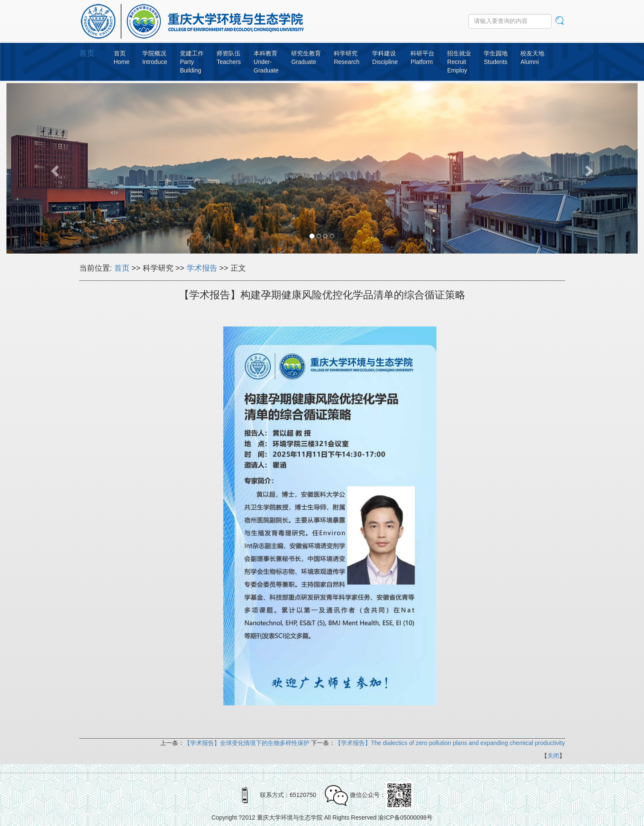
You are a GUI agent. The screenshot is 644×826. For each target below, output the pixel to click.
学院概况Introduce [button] (155, 58)
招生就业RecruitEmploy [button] (459, 62)
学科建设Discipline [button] (385, 58)
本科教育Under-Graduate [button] (266, 62)
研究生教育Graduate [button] (306, 58)
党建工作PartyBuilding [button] (192, 62)
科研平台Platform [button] (422, 58)
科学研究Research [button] (347, 58)
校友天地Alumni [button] (532, 58)
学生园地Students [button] (496, 58)
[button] (54, 168)
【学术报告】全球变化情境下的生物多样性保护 (247, 743)
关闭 (553, 756)
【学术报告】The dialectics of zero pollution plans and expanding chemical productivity (450, 743)
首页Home (122, 58)
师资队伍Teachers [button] (229, 58)
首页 (87, 53)
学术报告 (202, 268)
